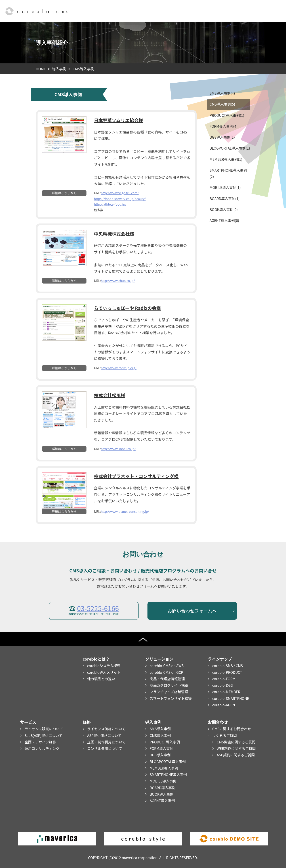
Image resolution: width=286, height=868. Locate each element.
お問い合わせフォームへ (192, 610)
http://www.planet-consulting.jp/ (125, 511)
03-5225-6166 (98, 608)
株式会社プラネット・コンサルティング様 (136, 476)
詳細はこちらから (64, 193)
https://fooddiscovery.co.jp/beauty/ (120, 198)
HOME (41, 69)
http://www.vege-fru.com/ (120, 193)
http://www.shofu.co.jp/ (118, 449)
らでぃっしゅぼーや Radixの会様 (127, 308)
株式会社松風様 (109, 395)
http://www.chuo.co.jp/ (118, 281)
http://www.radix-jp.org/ (119, 368)
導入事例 (60, 69)
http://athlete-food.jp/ (110, 204)
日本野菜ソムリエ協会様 (118, 120)
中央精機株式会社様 (114, 234)
